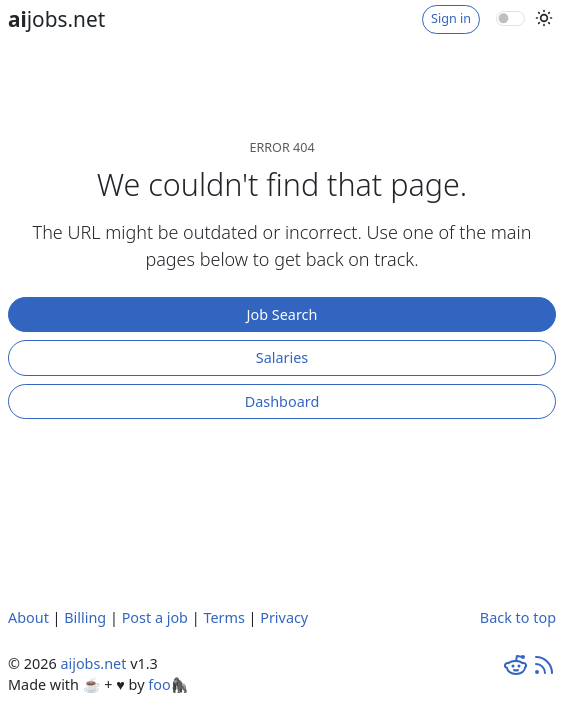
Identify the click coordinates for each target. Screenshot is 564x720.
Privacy (284, 617)
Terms (223, 617)
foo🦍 (168, 684)
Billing (85, 617)
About (28, 617)
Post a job (155, 617)
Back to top (518, 617)
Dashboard (282, 401)
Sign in (451, 18)
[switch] (510, 18)
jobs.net (56, 19)
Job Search (282, 314)
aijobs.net (93, 663)
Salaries (282, 357)
